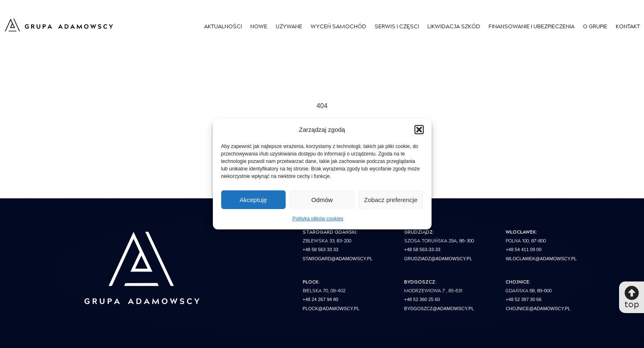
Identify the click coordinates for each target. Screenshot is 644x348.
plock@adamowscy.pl (331, 309)
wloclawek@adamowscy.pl (541, 259)
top (632, 304)
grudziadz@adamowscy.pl (438, 259)
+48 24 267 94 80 (321, 299)
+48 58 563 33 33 (321, 249)
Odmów (322, 199)
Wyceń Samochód (338, 26)
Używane (289, 26)
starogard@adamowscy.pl (338, 259)
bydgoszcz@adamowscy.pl (439, 309)
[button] (419, 130)
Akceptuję (253, 199)
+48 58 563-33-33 (422, 249)
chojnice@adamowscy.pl (538, 309)
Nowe (259, 26)
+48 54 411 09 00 (523, 249)
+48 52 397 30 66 (523, 299)
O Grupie (595, 26)
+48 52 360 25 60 (422, 299)
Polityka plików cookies (318, 219)
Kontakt (628, 26)
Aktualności (223, 26)
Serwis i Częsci (397, 26)
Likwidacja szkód (454, 26)
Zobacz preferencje (391, 199)
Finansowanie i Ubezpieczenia (532, 26)
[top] (632, 293)
